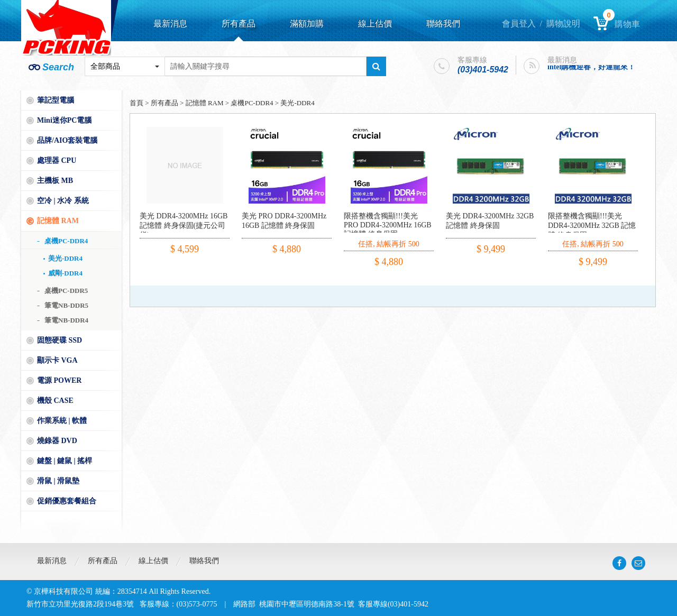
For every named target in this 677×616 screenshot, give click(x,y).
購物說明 (563, 24)
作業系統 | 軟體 (62, 421)
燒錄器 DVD (57, 441)
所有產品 (239, 24)
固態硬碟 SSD (60, 340)
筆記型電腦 (56, 100)
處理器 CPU (57, 160)
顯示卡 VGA (57, 360)
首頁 (136, 103)
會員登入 (519, 24)
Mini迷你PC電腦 (64, 120)
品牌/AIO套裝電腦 (67, 140)
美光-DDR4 (65, 258)
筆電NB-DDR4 (66, 320)
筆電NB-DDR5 (66, 305)
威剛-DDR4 (65, 273)
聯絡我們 (443, 24)
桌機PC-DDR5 (66, 291)
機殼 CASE (55, 401)
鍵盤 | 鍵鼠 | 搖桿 (65, 461)
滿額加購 (307, 24)
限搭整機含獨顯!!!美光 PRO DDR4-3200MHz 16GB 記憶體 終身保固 (388, 225)
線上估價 (375, 24)
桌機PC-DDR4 (66, 241)
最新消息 (170, 24)
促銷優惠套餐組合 (67, 501)
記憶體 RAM (58, 221)
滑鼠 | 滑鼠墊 (58, 481)
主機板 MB (55, 181)
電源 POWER (59, 380)
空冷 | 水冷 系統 (63, 201)
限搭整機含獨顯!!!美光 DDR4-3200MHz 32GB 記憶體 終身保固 (592, 226)
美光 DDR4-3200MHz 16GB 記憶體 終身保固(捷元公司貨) (184, 226)
